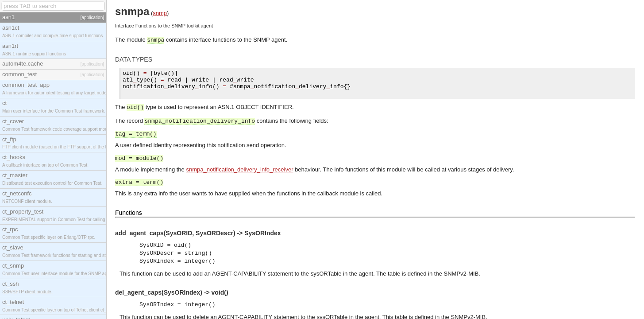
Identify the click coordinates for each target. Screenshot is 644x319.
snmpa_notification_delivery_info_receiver (239, 169)
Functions (129, 213)
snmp (160, 13)
